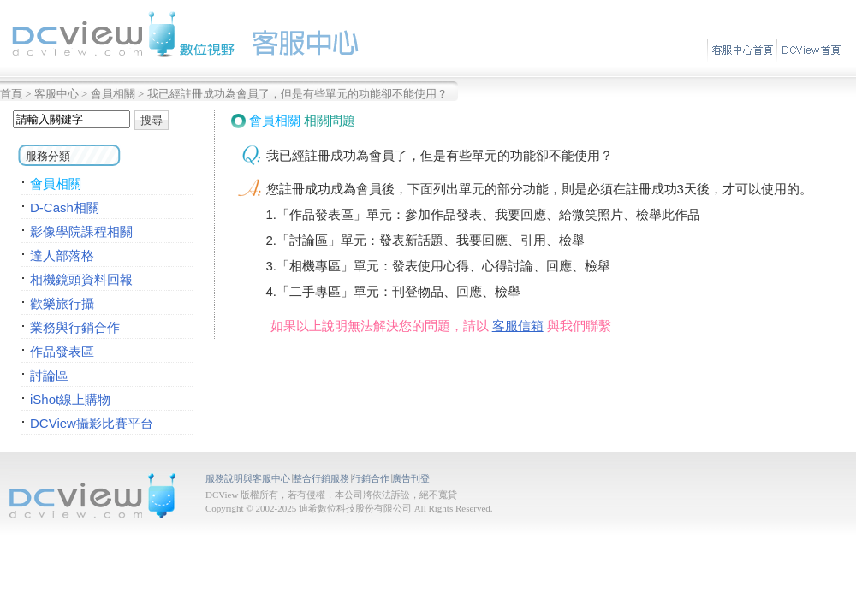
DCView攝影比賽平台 (92, 423)
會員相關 (113, 94)
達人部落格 (62, 255)
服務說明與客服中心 (248, 478)
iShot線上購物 (70, 399)
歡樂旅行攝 (62, 303)
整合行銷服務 (321, 478)
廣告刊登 (411, 478)
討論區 (49, 375)
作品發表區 (62, 351)
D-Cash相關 (65, 207)
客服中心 (56, 94)
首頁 (11, 94)
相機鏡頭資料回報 (81, 279)
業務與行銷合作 (75, 327)
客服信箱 (518, 326)
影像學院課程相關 (81, 231)
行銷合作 (371, 478)
